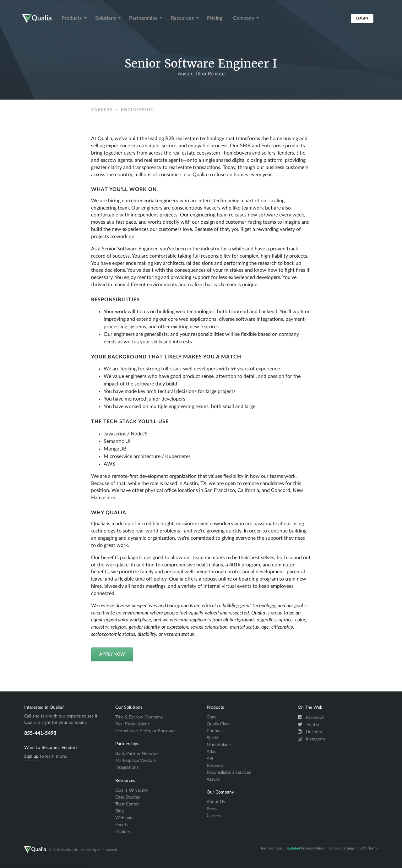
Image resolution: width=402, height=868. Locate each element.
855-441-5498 (40, 733)
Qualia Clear (218, 724)
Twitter (309, 724)
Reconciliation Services (229, 772)
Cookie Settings (342, 848)
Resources (185, 18)
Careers (102, 110)
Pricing (215, 18)
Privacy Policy (305, 848)
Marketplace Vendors (136, 761)
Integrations (127, 767)
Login (362, 18)
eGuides (123, 832)
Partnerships (146, 18)
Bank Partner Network (137, 754)
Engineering (137, 110)
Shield (212, 738)
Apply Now (112, 654)
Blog (120, 811)
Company (246, 18)
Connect (215, 731)
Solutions (108, 18)
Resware (215, 766)
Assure (213, 779)
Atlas (211, 752)
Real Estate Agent (132, 724)
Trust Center (127, 804)
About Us (216, 802)
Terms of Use (271, 848)
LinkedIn (310, 732)
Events (122, 825)
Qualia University (132, 790)
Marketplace (219, 745)
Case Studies (128, 797)
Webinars (124, 818)
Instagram (311, 739)
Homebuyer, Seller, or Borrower (146, 731)
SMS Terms (369, 848)
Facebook (311, 717)
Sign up (31, 756)
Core (211, 717)
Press (212, 809)
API (210, 759)
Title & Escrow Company (139, 717)
